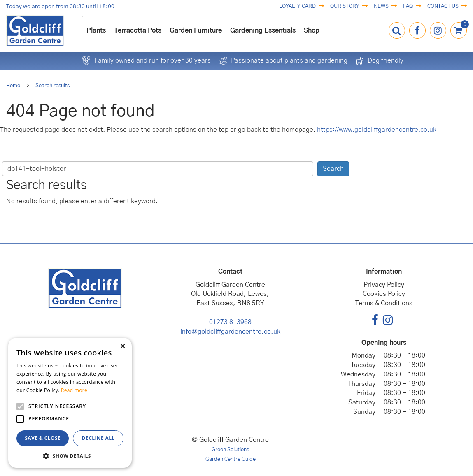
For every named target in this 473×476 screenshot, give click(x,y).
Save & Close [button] (43, 438)
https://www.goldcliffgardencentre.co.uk (377, 130)
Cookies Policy (384, 294)
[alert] (70, 403)
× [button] (122, 347)
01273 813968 (230, 322)
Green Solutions (230, 450)
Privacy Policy (384, 285)
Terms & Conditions (384, 303)
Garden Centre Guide (231, 459)
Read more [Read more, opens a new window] (74, 390)
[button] (70, 456)
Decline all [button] (98, 438)
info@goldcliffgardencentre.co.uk (230, 332)
